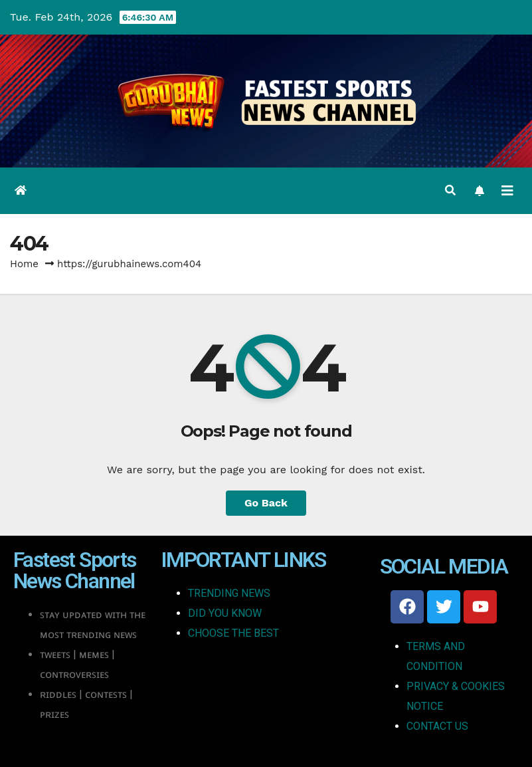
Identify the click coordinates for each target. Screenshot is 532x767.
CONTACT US (437, 726)
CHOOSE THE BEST (233, 633)
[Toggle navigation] (507, 191)
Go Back (266, 503)
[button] (450, 190)
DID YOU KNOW (225, 613)
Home (24, 264)
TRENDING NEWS (229, 593)
